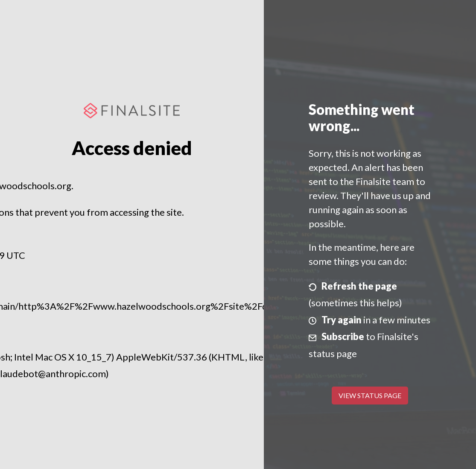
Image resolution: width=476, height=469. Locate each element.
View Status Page (370, 395)
